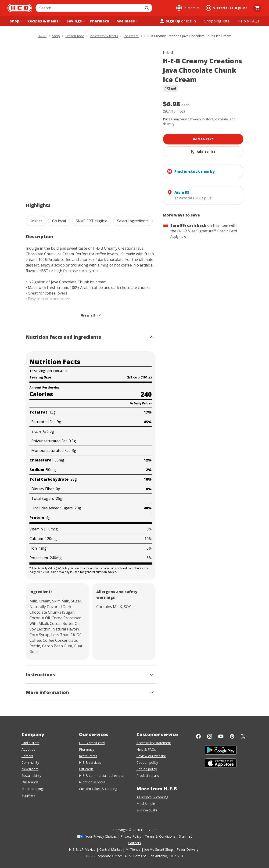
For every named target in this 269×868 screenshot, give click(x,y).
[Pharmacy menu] (100, 21)
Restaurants (88, 756)
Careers (27, 756)
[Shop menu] (15, 21)
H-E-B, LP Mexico (82, 849)
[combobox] (89, 8)
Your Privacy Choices (101, 836)
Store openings (33, 789)
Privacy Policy (131, 836)
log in (191, 21)
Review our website (151, 756)
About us (28, 749)
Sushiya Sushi (147, 810)
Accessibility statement (154, 743)
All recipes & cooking (152, 797)
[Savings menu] (75, 21)
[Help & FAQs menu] (248, 21)
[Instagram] (210, 736)
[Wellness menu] (127, 21)
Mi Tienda (133, 849)
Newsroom (30, 769)
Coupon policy (147, 762)
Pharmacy (87, 749)
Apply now (178, 236)
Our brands (30, 782)
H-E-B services (90, 762)
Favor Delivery (188, 849)
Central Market (111, 849)
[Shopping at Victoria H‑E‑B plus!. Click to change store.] (227, 8)
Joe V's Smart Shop (159, 849)
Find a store (30, 743)
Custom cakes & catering (98, 789)
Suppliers (28, 795)
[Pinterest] (232, 736)
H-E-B (168, 52)
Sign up (170, 21)
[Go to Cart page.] (257, 8)
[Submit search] (147, 8)
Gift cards (86, 769)
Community (30, 762)
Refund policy (147, 769)
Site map (186, 836)
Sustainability (31, 776)
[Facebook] (198, 736)
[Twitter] (243, 736)
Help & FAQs (146, 749)
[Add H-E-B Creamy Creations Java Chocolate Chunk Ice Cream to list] (203, 152)
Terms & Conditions (160, 836)
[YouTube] (221, 736)
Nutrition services (92, 782)
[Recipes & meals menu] (44, 21)
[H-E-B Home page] (20, 8)
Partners (134, 843)
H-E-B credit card (92, 743)
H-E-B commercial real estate (101, 776)
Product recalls (148, 776)
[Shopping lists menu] (217, 21)
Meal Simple (146, 804)
